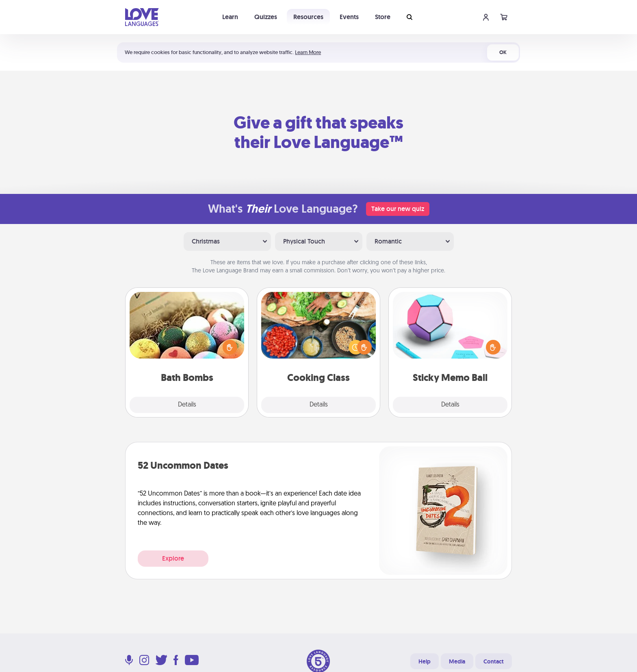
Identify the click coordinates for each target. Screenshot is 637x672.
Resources (308, 17)
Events (349, 17)
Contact (494, 661)
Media (457, 661)
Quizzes (266, 17)
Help (425, 661)
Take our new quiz (398, 209)
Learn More (308, 52)
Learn (230, 17)
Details (187, 405)
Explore (173, 558)
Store (383, 17)
